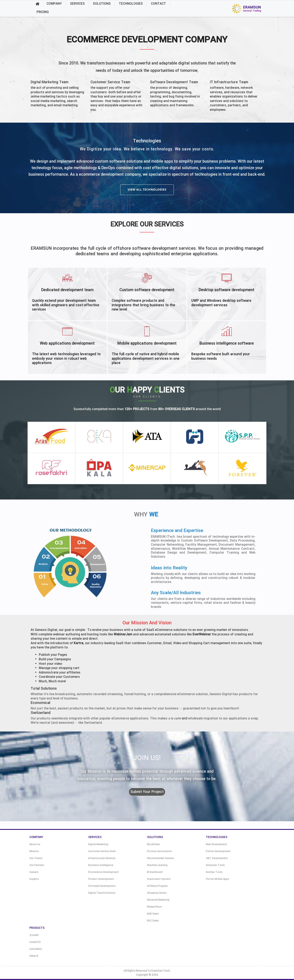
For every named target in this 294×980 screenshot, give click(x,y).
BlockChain (154, 844)
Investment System (159, 879)
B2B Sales (153, 914)
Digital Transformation (102, 893)
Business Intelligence (101, 865)
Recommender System (160, 858)
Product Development (101, 879)
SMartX (34, 956)
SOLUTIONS (102, 4)
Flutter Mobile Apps (217, 879)
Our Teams (36, 858)
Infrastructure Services (102, 858)
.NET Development (217, 858)
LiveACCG (35, 942)
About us (35, 844)
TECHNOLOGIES (131, 4)
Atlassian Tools (215, 865)
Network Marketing (158, 900)
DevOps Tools (214, 872)
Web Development (217, 844)
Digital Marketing (98, 844)
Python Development (218, 851)
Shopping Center (157, 893)
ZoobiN (34, 935)
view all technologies (147, 189)
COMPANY (54, 4)
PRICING (43, 12)
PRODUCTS (37, 928)
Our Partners (37, 865)
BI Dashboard (155, 872)
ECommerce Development (104, 872)
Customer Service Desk (102, 851)
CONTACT (158, 4)
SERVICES (77, 4)
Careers (34, 872)
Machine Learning (157, 865)
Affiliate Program (157, 886)
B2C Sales (153, 921)
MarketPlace (154, 907)
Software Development (102, 886)
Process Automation (159, 851)
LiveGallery (36, 949)
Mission (34, 851)
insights (34, 879)
